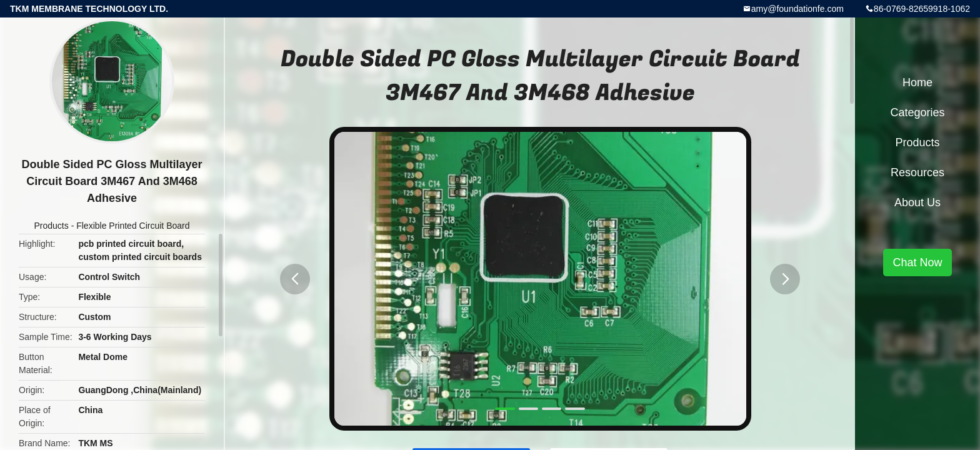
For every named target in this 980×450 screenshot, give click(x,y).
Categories (917, 112)
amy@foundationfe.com (797, 9)
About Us (917, 202)
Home (917, 82)
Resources (917, 172)
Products (52, 226)
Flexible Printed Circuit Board (133, 226)
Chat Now (917, 262)
